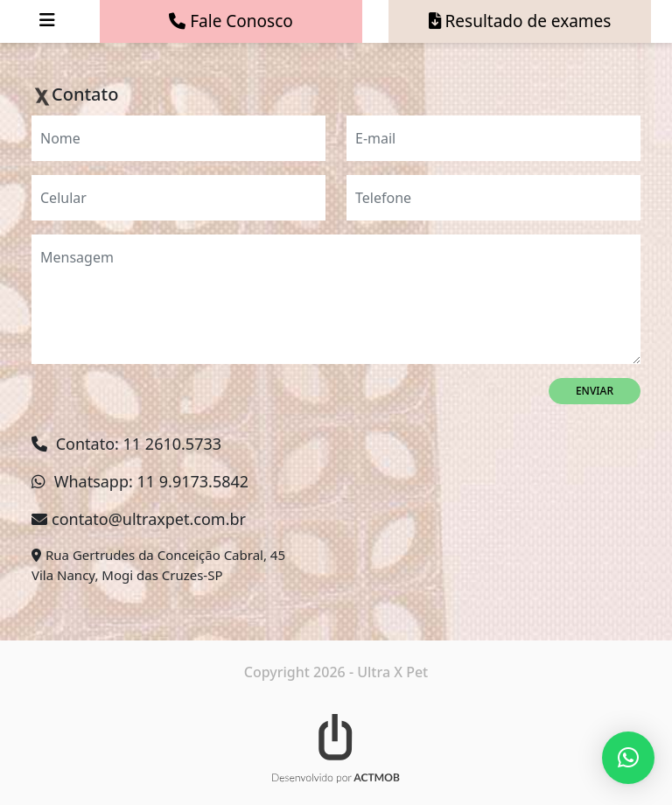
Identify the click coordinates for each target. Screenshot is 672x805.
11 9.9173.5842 (193, 481)
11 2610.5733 (172, 444)
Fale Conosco (231, 21)
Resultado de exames (520, 21)
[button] (628, 758)
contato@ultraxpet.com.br (149, 519)
